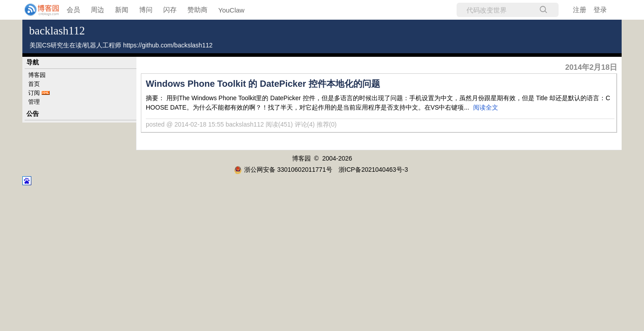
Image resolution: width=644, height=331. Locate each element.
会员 (73, 10)
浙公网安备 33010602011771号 (283, 170)
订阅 (34, 93)
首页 (34, 84)
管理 (34, 102)
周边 (97, 10)
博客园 (37, 75)
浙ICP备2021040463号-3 (373, 170)
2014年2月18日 (591, 67)
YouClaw (231, 10)
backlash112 (57, 31)
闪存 (170, 10)
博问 (146, 10)
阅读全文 (486, 107)
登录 (600, 10)
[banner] (36, 10)
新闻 (122, 10)
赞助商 (197, 10)
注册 (580, 10)
